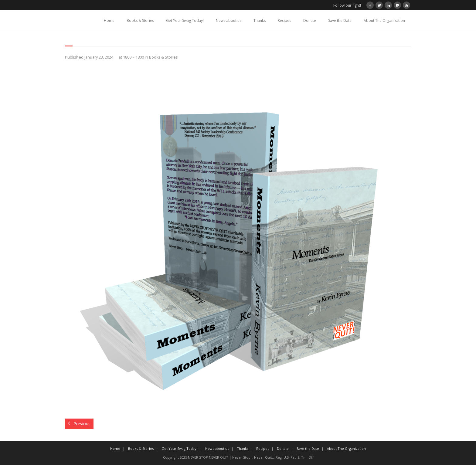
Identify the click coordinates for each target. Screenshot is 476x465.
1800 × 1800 (133, 57)
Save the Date (340, 20)
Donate (310, 20)
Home (109, 20)
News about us (229, 20)
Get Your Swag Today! (185, 20)
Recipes (284, 20)
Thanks (260, 20)
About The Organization (384, 20)
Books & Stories (140, 20)
